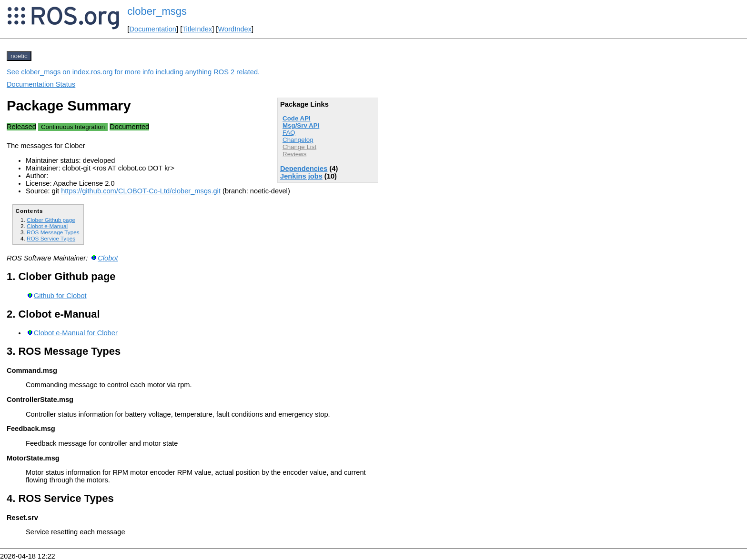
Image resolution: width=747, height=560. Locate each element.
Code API (297, 118)
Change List (299, 147)
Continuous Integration (73, 127)
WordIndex (235, 29)
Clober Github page (51, 220)
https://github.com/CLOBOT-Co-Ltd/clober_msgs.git (141, 191)
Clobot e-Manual (47, 226)
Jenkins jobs (301, 176)
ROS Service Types (51, 238)
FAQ (289, 133)
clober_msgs (157, 11)
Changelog (298, 140)
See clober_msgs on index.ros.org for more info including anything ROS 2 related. (133, 72)
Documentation (153, 29)
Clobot (108, 258)
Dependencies (304, 169)
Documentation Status (41, 84)
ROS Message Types (53, 232)
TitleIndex (197, 29)
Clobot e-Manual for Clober (76, 333)
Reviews (294, 154)
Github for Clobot (60, 296)
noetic (19, 56)
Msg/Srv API (301, 125)
